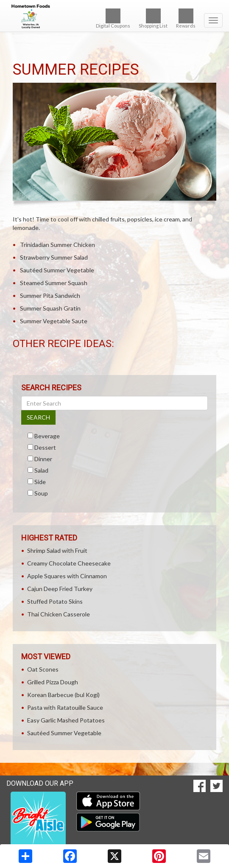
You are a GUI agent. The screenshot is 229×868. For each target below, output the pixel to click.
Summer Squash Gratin (50, 308)
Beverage (47, 436)
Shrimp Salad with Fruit (57, 550)
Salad (41, 470)
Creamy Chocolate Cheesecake (69, 563)
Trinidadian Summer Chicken (57, 245)
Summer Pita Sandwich (50, 295)
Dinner (43, 459)
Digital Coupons (113, 18)
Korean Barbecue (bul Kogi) (63, 695)
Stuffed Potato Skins (55, 601)
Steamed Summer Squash (54, 283)
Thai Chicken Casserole (59, 614)
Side (40, 482)
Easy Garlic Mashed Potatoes (66, 720)
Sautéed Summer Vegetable (57, 270)
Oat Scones (43, 669)
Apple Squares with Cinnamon (67, 576)
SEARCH (38, 417)
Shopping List (153, 18)
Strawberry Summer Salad (54, 257)
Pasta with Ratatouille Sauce (65, 707)
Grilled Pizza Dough (53, 682)
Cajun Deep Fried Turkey (60, 589)
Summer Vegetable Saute (54, 321)
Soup (41, 493)
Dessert (45, 447)
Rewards (186, 18)
